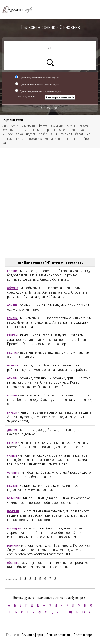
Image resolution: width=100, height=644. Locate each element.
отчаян (12, 378)
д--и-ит (56, 139)
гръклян (13, 511)
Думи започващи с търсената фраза (40, 84)
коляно (12, 271)
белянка (13, 473)
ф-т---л (43, 125)
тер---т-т (50, 130)
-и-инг (71, 125)
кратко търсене (51, 108)
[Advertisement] (50, 203)
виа (13, 130)
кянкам (12, 335)
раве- (73, 130)
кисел (62, 130)
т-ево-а (84, 125)
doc (10, 134)
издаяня (13, 485)
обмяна (13, 288)
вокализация (38, 139)
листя (76, 139)
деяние (12, 430)
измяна (12, 318)
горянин (13, 545)
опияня (12, 305)
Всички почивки (58, 635)
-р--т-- (15, 125)
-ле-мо (37, 130)
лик (5, 125)
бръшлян (14, 498)
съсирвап (28, 125)
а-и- (66, 139)
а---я (54, 134)
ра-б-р (43, 134)
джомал (66, 134)
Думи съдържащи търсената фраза (39, 78)
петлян (12, 442)
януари (12, 412)
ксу (5, 130)
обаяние (13, 563)
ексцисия (57, 125)
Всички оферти (32, 635)
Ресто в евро (83, 635)
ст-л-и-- (24, 130)
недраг (31, 134)
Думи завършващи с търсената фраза (41, 91)
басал (79, 134)
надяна (12, 352)
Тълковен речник (19, 10)
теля (10, 139)
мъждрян (14, 528)
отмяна (12, 365)
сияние (12, 455)
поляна (12, 395)
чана (19, 134)
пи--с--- (21, 139)
